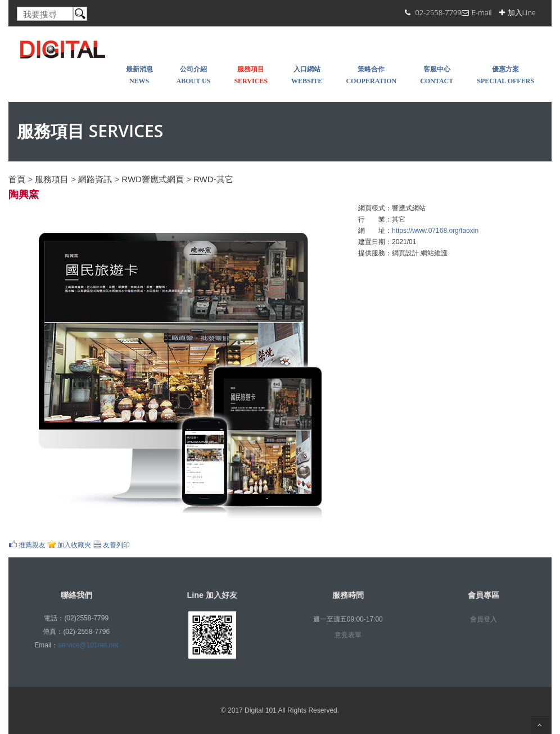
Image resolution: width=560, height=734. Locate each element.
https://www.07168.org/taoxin (435, 231)
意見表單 (348, 635)
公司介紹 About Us (194, 75)
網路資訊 (95, 179)
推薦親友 (32, 545)
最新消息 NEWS (139, 75)
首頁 (17, 179)
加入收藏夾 (74, 545)
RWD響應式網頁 (153, 179)
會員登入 (484, 619)
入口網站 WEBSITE (307, 75)
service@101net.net (88, 645)
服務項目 (52, 179)
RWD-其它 (213, 179)
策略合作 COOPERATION (371, 75)
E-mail (482, 12)
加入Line (522, 12)
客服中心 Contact (437, 75)
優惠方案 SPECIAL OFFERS (505, 75)
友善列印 (116, 545)
